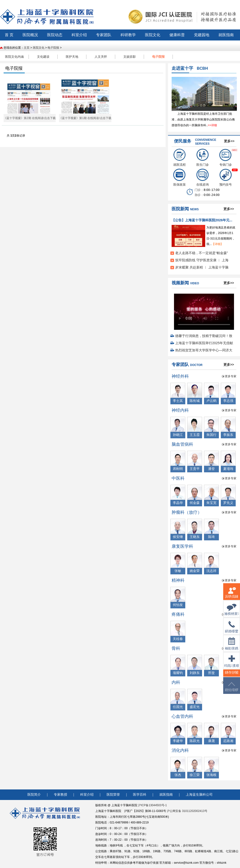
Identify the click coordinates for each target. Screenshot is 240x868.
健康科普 (177, 35)
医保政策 (180, 177)
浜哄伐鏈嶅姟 (232, 596)
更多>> (229, 141)
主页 (27, 48)
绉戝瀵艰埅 (231, 664)
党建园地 (202, 35)
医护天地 (72, 57)
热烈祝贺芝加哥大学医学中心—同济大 (204, 350)
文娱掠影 (130, 57)
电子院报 (53, 48)
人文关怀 (101, 57)
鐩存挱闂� (232, 675)
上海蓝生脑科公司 (199, 795)
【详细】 (217, 244)
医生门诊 (203, 158)
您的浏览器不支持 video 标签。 (204, 310)
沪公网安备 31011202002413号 (187, 811)
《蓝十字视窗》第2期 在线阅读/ (24, 118)
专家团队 (104, 35)
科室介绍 (79, 35)
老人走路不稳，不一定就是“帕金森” (201, 253)
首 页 (9, 35)
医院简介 (34, 795)
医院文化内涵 (14, 57)
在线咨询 (203, 177)
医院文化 (153, 35)
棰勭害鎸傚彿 (232, 647)
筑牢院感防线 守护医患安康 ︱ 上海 (202, 260)
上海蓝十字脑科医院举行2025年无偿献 (204, 343)
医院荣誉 (113, 795)
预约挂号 (226, 177)
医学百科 (140, 795)
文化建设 (43, 57)
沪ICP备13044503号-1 (152, 805)
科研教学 (128, 35)
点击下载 (50, 118)
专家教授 (60, 795)
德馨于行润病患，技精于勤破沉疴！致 (204, 336)
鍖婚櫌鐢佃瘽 (232, 630)
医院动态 (55, 35)
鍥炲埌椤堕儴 (232, 690)
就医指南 (226, 35)
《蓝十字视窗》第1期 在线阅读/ (79, 118)
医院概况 (30, 35)
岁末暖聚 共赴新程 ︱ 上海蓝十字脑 (202, 267)
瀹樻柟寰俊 (231, 613)
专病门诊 (226, 158)
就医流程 (180, 158)
